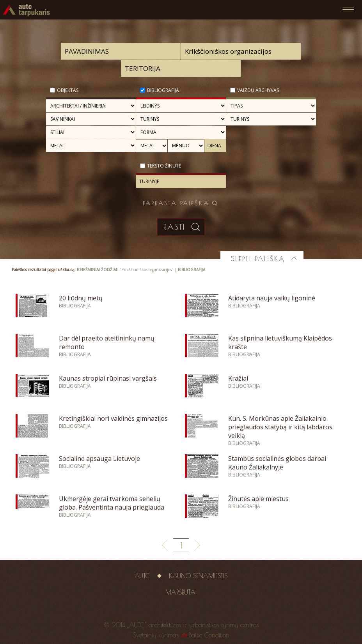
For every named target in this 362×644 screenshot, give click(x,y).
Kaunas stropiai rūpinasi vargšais (108, 378)
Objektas (68, 90)
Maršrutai (181, 592)
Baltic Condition (209, 635)
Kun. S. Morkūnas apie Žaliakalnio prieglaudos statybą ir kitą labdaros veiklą (280, 427)
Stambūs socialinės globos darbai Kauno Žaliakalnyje (277, 463)
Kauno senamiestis (198, 576)
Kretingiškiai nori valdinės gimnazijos (113, 418)
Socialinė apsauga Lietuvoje (99, 459)
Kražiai (238, 378)
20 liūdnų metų (81, 298)
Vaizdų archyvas (258, 90)
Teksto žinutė (164, 166)
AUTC (142, 576)
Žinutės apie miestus (258, 499)
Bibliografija (163, 90)
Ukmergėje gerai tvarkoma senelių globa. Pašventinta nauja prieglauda (112, 503)
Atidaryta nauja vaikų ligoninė (272, 298)
